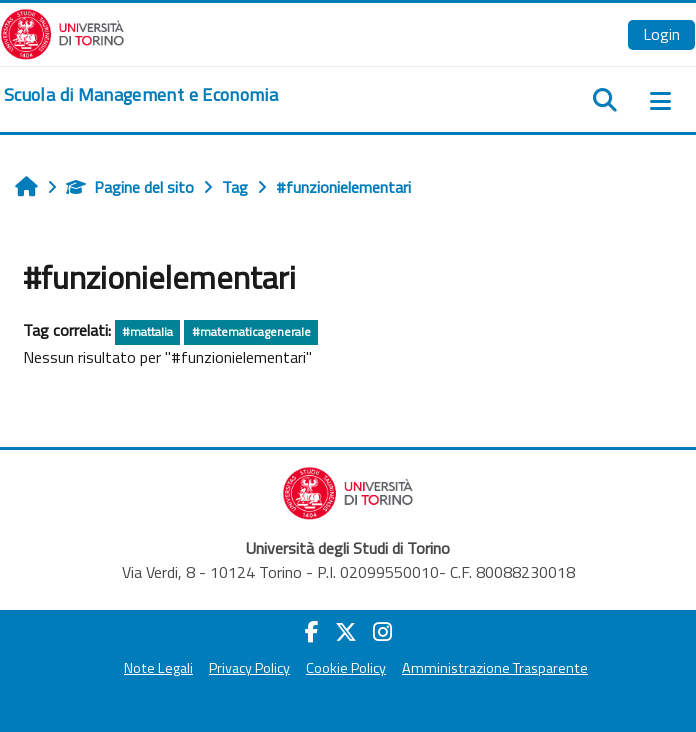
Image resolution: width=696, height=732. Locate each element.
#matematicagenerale (251, 331)
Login (661, 34)
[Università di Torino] (62, 32)
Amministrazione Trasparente (495, 668)
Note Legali (158, 668)
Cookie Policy (346, 668)
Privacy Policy (249, 668)
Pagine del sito (130, 187)
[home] (141, 95)
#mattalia (147, 331)
